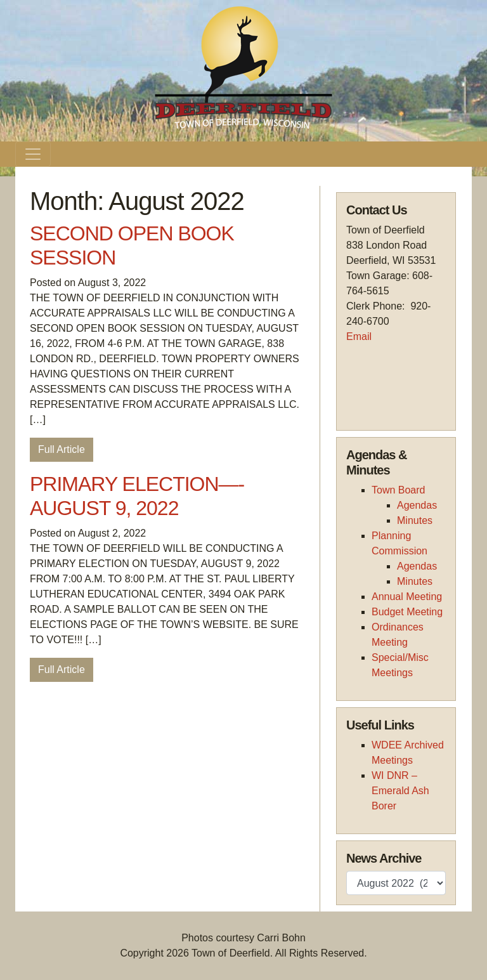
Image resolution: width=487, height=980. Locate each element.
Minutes (415, 520)
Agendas (417, 505)
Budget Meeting (407, 612)
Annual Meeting (407, 597)
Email (359, 336)
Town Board (399, 490)
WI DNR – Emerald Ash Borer (400, 791)
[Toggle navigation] (33, 154)
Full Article (62, 449)
